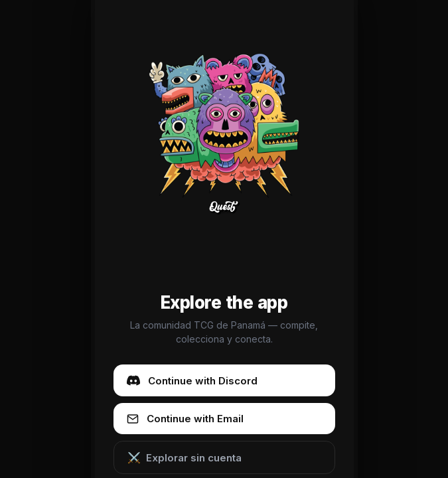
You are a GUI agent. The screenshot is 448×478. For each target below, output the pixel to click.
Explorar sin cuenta (185, 457)
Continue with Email (185, 419)
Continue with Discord (192, 380)
